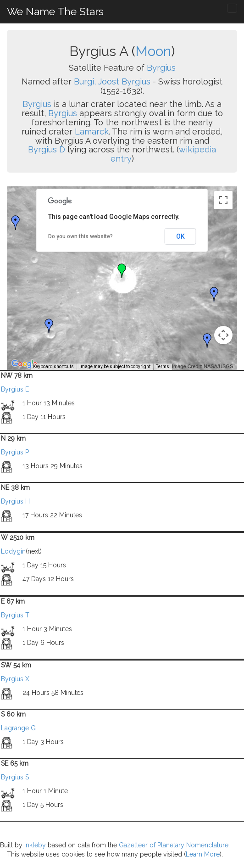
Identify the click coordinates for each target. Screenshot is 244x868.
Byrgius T (15, 615)
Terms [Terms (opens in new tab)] (163, 367)
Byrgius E (15, 389)
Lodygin (13, 551)
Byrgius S (15, 777)
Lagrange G (18, 728)
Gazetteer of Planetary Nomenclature (174, 845)
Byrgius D (47, 149)
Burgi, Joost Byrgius (112, 81)
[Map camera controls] (223, 335)
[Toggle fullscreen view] (223, 200)
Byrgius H (15, 501)
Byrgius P (15, 452)
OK (180, 236)
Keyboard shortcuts (53, 367)
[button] (16, 223)
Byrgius (161, 68)
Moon (153, 51)
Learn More (203, 854)
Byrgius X (15, 679)
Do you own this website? (80, 236)
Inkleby (35, 845)
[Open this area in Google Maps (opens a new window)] (24, 364)
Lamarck (92, 132)
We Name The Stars (55, 11)
